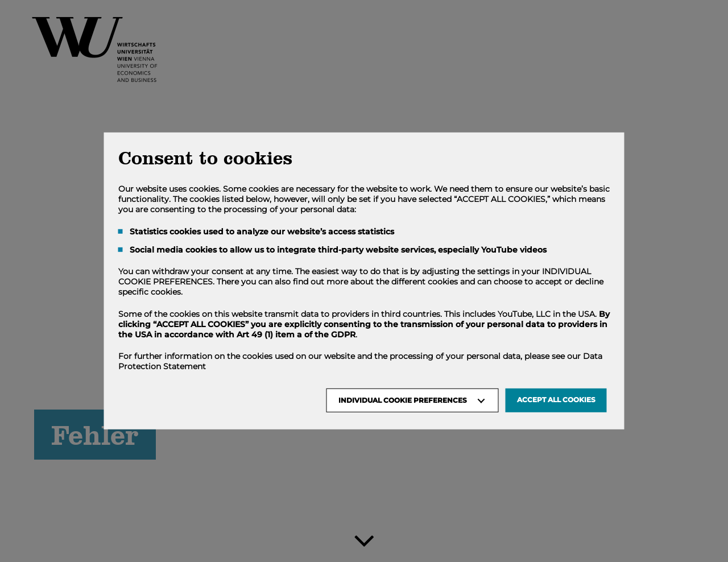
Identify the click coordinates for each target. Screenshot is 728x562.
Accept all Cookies (556, 400)
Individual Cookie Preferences (403, 400)
